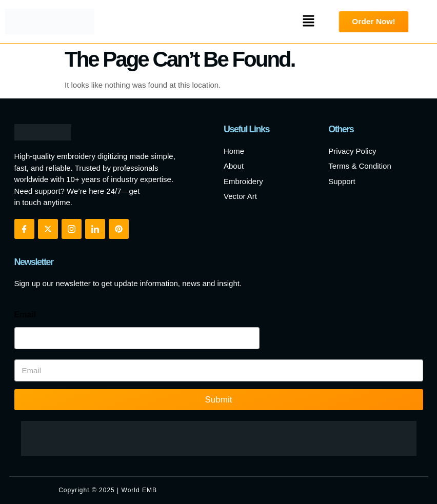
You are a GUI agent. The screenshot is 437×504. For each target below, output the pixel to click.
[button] (309, 22)
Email (25, 315)
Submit (219, 400)
